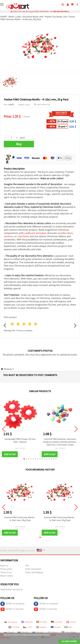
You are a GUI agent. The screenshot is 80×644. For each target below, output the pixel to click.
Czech (28, 627)
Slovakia (23, 632)
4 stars (30, 324)
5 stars (36, 324)
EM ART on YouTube (12, 609)
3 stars (24, 324)
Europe (56, 627)
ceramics (9, 236)
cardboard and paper (35, 233)
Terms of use (6, 572)
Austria (71, 622)
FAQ (27, 566)
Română (42, 622)
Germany (57, 622)
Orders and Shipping (34, 572)
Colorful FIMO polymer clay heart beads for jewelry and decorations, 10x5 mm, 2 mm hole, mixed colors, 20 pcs (60, 442)
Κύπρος (52, 632)
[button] (24, 459)
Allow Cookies (69, 641)
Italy (68, 627)
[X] (2, 635)
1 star (12, 324)
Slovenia (38, 632)
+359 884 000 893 (60, 12)
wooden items (65, 233)
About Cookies (7, 576)
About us (4, 566)
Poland (9, 632)
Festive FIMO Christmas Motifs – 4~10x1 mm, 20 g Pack (20, 519)
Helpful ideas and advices (12, 589)
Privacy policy (6, 569)
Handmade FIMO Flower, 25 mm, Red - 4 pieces (20, 440)
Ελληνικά (27, 622)
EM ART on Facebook (12, 604)
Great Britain (69, 632)
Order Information (33, 569)
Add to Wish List (42, 105)
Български (11, 622)
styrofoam (23, 236)
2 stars (18, 324)
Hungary (41, 627)
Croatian (14, 627)
